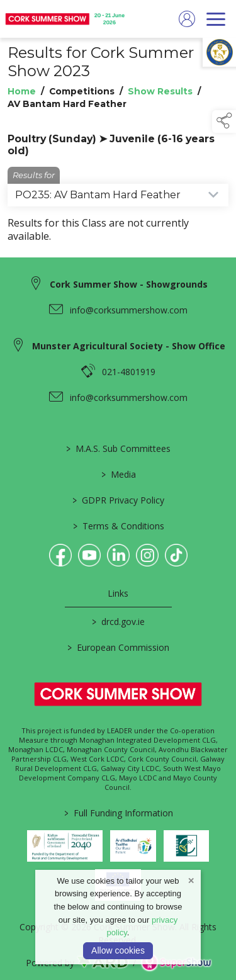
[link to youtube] (89, 555)
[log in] (187, 19)
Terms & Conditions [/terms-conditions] (118, 526)
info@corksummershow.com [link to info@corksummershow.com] (129, 310)
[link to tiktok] (176, 555)
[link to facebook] (60, 555)
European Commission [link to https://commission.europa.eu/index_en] (118, 647)
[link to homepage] (66, 19)
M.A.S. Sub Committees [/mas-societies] (118, 448)
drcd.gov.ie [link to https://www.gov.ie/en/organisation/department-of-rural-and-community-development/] (118, 622)
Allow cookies (118, 950)
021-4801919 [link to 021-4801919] (129, 372)
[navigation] (216, 19)
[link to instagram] (147, 555)
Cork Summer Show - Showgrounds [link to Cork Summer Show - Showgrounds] (129, 284)
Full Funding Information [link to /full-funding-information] (118, 813)
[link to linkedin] (118, 555)
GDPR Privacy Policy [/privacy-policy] (118, 500)
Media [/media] (118, 474)
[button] (224, 121)
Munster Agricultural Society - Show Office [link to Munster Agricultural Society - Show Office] (129, 346)
